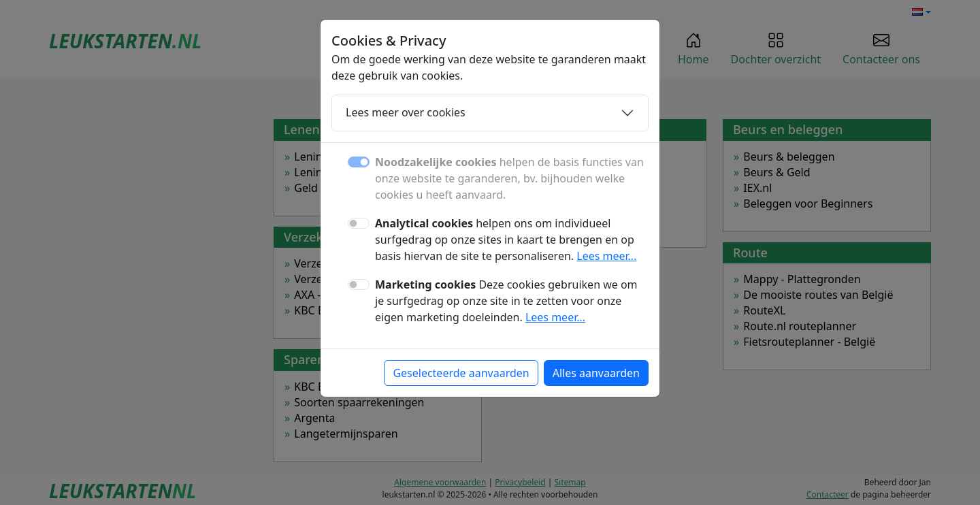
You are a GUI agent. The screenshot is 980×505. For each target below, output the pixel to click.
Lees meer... (606, 256)
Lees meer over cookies (406, 112)
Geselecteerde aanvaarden (461, 373)
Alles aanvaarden (596, 373)
